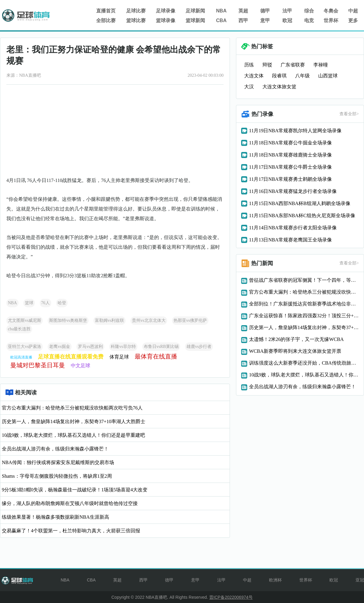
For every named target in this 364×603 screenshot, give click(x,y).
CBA (221, 20)
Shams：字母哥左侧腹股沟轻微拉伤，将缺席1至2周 (57, 476)
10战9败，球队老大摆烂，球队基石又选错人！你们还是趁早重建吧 (73, 435)
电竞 (309, 20)
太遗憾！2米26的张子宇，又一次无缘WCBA (296, 339)
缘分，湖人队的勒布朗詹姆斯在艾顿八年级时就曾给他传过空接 (70, 503)
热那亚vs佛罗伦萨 (190, 320)
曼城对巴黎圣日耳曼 (38, 365)
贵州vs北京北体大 (149, 320)
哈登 (62, 303)
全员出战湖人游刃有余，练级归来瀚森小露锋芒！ (55, 449)
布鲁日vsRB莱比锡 (161, 347)
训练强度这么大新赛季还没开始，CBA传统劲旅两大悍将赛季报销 (304, 363)
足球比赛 (136, 11)
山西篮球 (328, 76)
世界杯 (331, 20)
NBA (221, 11)
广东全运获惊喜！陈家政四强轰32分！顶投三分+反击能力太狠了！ (304, 316)
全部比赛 (106, 20)
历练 (249, 65)
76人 (45, 303)
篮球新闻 (195, 20)
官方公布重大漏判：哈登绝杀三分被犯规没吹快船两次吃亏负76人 (72, 408)
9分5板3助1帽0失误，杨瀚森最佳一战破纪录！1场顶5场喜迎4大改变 (75, 490)
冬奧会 (331, 11)
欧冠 (287, 20)
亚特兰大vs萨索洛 (25, 347)
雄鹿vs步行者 (199, 347)
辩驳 (267, 65)
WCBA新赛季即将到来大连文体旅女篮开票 (295, 351)
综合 (309, 11)
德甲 (265, 11)
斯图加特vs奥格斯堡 (68, 320)
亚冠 (360, 580)
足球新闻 (195, 11)
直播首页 (106, 11)
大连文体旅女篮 (279, 87)
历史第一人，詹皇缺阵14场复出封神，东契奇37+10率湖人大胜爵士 (74, 421)
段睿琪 (279, 76)
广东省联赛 (293, 65)
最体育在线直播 (156, 356)
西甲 (243, 20)
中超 (353, 11)
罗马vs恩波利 (90, 347)
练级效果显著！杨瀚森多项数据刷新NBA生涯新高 (56, 517)
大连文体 (254, 76)
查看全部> (349, 114)
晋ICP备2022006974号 (231, 597)
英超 (243, 11)
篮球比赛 (136, 20)
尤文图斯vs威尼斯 (25, 320)
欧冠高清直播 (21, 357)
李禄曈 (321, 65)
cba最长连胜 (19, 329)
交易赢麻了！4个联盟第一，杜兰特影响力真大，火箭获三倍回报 (71, 531)
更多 (353, 20)
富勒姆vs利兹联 (110, 320)
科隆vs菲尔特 (123, 347)
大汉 (249, 87)
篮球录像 (166, 20)
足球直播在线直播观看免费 (71, 357)
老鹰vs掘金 (59, 347)
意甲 (265, 20)
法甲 (287, 11)
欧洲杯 (275, 580)
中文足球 (80, 366)
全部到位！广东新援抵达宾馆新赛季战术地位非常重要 (304, 304)
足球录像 (166, 11)
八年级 (302, 76)
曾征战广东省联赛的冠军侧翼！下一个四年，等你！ (304, 280)
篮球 (29, 303)
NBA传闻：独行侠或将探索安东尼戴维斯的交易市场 (58, 462)
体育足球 (119, 357)
